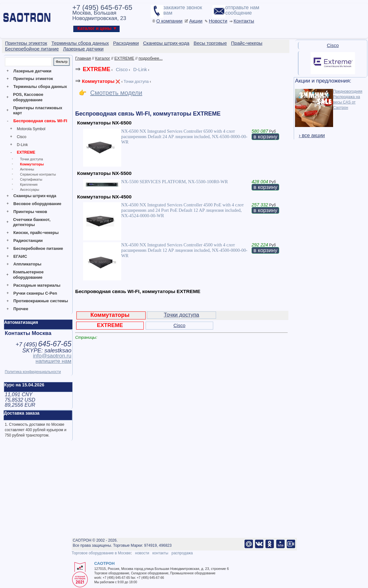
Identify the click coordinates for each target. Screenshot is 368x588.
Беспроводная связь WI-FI (40, 121)
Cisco (22, 137)
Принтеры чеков (30, 212)
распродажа (182, 553)
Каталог (103, 58)
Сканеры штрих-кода (35, 196)
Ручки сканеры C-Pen (35, 293)
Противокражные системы (41, 301)
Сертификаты (31, 179)
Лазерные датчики (32, 71)
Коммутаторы (32, 164)
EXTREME (26, 152)
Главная (83, 58)
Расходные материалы (37, 285)
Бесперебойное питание (38, 248)
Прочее (21, 309)
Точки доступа (31, 159)
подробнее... (151, 58)
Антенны (27, 169)
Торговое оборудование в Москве (101, 553)
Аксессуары (30, 190)
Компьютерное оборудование (28, 275)
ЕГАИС (20, 256)
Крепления (29, 184)
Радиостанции (28, 241)
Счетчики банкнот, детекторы (32, 222)
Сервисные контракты (38, 174)
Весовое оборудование (37, 204)
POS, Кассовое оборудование (28, 97)
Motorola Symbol (31, 129)
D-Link (22, 145)
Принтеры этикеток (33, 79)
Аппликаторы (27, 264)
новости (142, 553)
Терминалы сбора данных (40, 87)
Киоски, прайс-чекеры (36, 233)
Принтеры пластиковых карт (38, 110)
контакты (160, 553)
